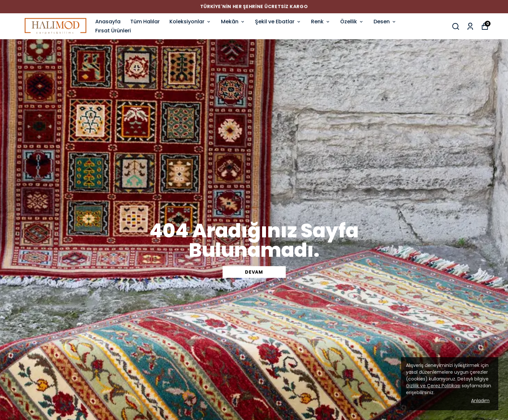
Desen (385, 22)
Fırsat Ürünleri (113, 31)
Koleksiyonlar (190, 22)
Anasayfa (108, 22)
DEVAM (254, 272)
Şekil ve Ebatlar (278, 22)
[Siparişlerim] (470, 26)
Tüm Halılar (145, 22)
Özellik (352, 22)
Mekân (233, 22)
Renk (321, 22)
